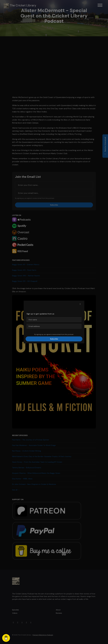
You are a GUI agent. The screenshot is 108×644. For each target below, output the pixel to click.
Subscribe (54, 339)
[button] (80, 304)
